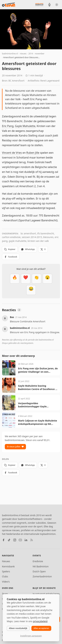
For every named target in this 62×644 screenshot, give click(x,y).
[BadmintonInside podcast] (49, 5)
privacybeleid (40, 621)
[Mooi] (26, 279)
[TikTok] (9, 540)
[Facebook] (3, 540)
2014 (31, 54)
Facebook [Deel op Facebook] (11, 257)
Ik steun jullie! (15, 447)
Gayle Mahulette (25, 126)
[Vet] (15, 279)
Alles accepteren (41, 628)
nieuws (23, 54)
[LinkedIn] (26, 540)
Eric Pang (8, 126)
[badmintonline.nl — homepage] (9, 5)
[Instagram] (15, 540)
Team (5, 594)
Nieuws (6, 561)
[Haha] (31, 290)
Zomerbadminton (42, 576)
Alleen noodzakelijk (18, 628)
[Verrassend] (47, 279)
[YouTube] (20, 540)
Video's (6, 582)
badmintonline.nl (10, 54)
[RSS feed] (32, 540)
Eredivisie (38, 561)
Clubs (5, 576)
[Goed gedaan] (37, 279)
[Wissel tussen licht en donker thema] (57, 5)
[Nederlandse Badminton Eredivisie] (39, 4)
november (40, 54)
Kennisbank (8, 566)
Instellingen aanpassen (31, 636)
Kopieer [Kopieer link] (10, 249)
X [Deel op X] (43, 249)
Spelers (6, 571)
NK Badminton (41, 566)
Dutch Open (39, 571)
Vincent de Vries (12, 153)
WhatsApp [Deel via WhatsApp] (28, 249)
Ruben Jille (33, 153)
